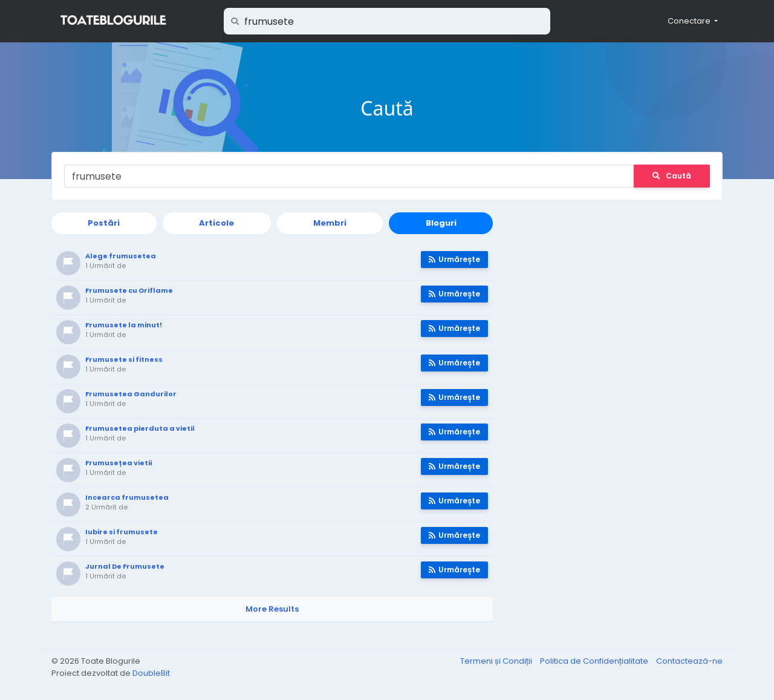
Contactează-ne (689, 661)
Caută (672, 176)
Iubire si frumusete (122, 532)
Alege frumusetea (121, 256)
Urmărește (454, 259)
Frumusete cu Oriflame (129, 290)
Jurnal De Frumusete (125, 566)
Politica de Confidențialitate (595, 661)
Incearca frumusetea (127, 497)
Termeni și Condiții (497, 661)
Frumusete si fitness (124, 359)
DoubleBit (151, 673)
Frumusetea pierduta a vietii (140, 428)
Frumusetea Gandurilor (131, 394)
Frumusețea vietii (119, 463)
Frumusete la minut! (124, 325)
